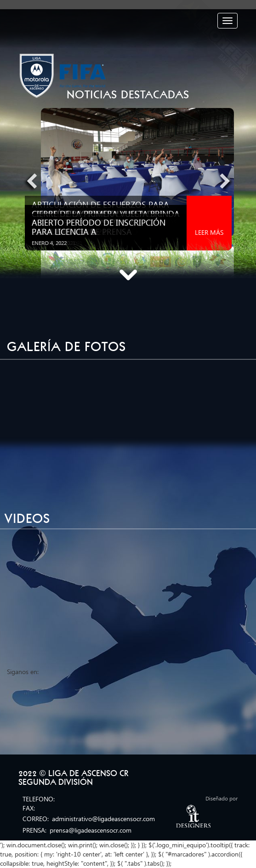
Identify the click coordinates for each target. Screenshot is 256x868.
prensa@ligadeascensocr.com (91, 830)
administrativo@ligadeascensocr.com (103, 819)
